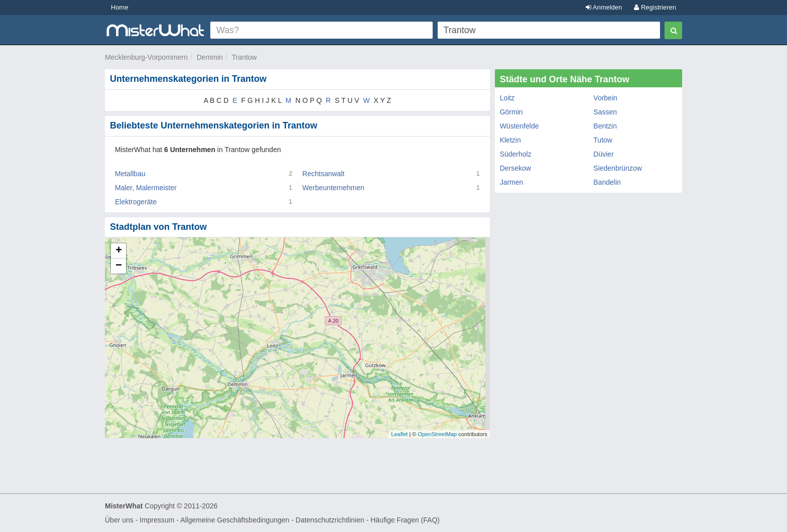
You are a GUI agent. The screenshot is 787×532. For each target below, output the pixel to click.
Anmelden (604, 7)
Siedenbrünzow (618, 168)
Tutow (603, 140)
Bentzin (605, 126)
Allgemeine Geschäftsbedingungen (235, 520)
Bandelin (607, 182)
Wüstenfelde (519, 126)
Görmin (511, 112)
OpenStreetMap (437, 434)
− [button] (119, 266)
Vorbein (605, 98)
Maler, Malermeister (146, 188)
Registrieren (655, 7)
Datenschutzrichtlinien (330, 520)
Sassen (605, 112)
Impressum (157, 520)
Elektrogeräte (136, 202)
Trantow (244, 57)
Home (120, 7)
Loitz (507, 98)
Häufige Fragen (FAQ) (405, 520)
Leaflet (399, 434)
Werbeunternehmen (333, 188)
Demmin (210, 57)
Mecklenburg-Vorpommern (146, 57)
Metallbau (130, 174)
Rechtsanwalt (323, 174)
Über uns (119, 520)
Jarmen (512, 182)
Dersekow (515, 168)
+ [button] (119, 251)
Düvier (603, 154)
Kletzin (510, 140)
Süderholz (516, 154)
